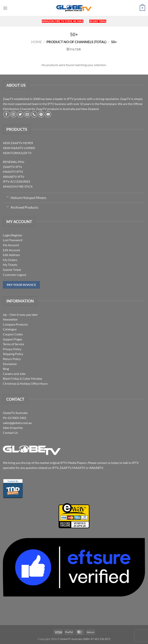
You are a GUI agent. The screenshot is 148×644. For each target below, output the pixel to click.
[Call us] (34, 114)
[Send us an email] (27, 114)
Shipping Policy (13, 354)
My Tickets (10, 265)
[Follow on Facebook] (6, 114)
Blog (6, 369)
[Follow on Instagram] (13, 114)
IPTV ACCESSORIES (16, 181)
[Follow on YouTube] (48, 114)
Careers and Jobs (14, 374)
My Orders (10, 260)
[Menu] (5, 8)
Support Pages (13, 339)
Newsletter (10, 319)
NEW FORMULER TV (17, 153)
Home (37, 42)
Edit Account (11, 250)
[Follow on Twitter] (20, 114)
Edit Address (11, 255)
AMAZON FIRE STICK (18, 186)
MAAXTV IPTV (13, 172)
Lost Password (13, 240)
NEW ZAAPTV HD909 (18, 143)
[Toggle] (8, 196)
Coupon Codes (13, 334)
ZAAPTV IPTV (13, 167)
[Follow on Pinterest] (41, 114)
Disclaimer (10, 364)
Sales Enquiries (13, 428)
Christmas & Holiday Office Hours (25, 383)
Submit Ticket (12, 270)
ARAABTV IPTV (14, 177)
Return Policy (12, 359)
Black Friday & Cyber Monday (23, 378)
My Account (11, 245)
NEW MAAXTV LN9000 (19, 148)
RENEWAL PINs (14, 162)
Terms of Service (13, 344)
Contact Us (10, 433)
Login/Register (13, 235)
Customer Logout (15, 275)
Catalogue (10, 329)
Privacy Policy (12, 349)
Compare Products (15, 324)
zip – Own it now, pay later (20, 314)
